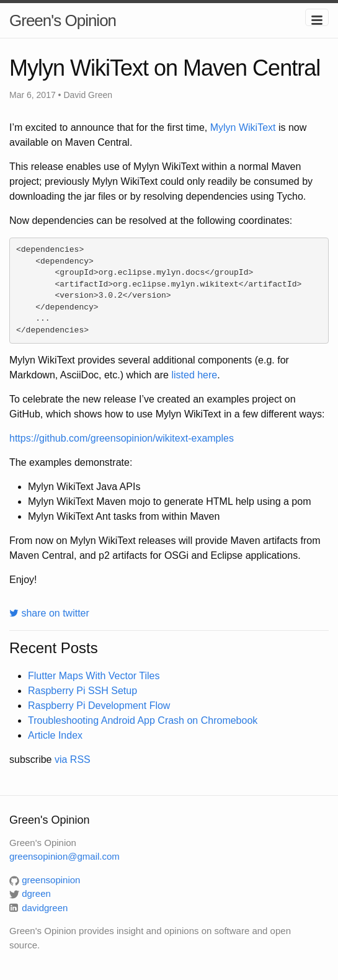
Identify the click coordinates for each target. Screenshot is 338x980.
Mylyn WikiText (243, 127)
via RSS (73, 759)
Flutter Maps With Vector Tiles (94, 676)
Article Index (55, 735)
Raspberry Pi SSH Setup (82, 691)
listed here (194, 375)
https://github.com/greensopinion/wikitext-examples (122, 438)
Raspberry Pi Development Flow (99, 706)
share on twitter (49, 613)
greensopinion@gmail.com (64, 856)
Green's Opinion (63, 20)
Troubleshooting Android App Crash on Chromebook (143, 720)
